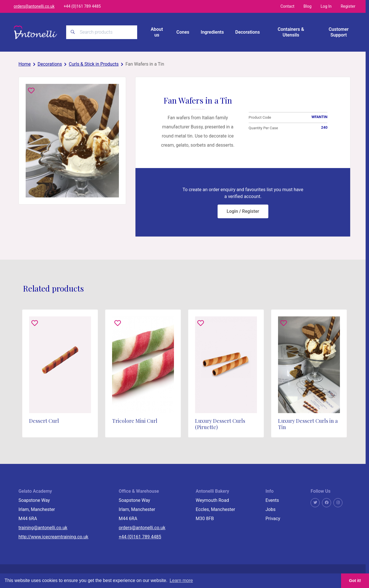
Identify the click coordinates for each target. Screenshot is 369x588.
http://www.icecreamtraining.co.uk (53, 537)
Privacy (273, 519)
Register (348, 6)
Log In (326, 6)
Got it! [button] (355, 581)
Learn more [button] (181, 580)
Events (272, 500)
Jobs (270, 509)
